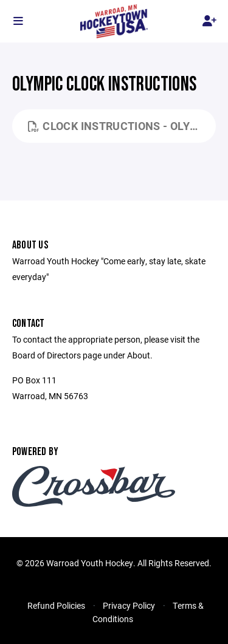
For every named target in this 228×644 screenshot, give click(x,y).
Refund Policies (56, 605)
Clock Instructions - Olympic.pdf (122, 126)
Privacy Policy (129, 605)
